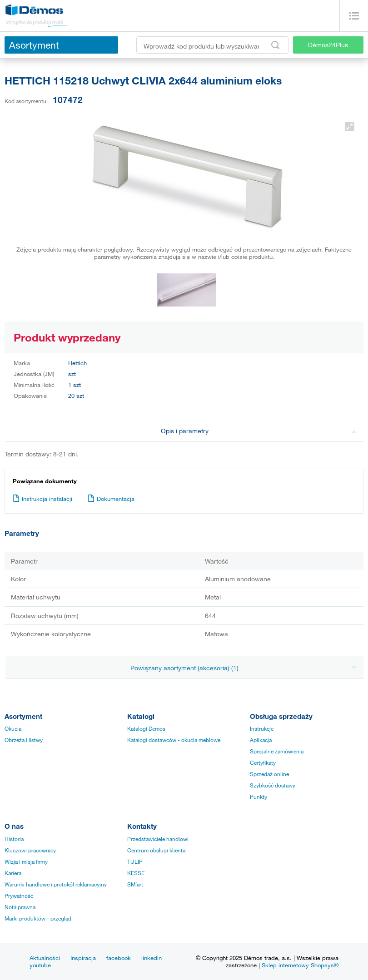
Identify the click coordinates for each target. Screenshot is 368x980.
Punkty (259, 797)
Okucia (13, 728)
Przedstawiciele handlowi (158, 839)
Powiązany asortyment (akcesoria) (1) (243, 668)
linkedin (152, 958)
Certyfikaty (263, 762)
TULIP (135, 861)
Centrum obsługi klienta (156, 850)
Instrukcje (262, 728)
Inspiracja (83, 958)
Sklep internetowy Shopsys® (300, 965)
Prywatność (19, 896)
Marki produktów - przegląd (38, 918)
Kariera (13, 873)
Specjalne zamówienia (277, 751)
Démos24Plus (328, 45)
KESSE (136, 873)
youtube (40, 965)
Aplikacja (261, 740)
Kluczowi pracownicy (30, 850)
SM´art (135, 884)
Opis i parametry (259, 431)
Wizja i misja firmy (26, 861)
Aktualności (45, 958)
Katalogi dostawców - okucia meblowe (174, 740)
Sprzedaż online (269, 774)
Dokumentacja (111, 499)
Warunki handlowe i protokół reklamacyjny (56, 884)
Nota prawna (20, 907)
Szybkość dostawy (273, 785)
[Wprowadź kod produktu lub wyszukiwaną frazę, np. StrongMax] (212, 45)
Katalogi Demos (146, 728)
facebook (119, 958)
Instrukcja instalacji (42, 499)
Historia (14, 839)
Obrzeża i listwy (24, 740)
